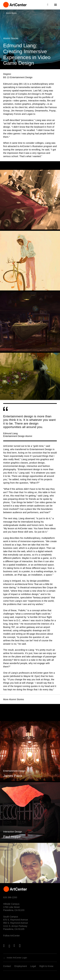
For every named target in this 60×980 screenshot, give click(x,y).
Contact (7, 966)
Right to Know (46, 966)
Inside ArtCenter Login (17, 958)
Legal (33, 966)
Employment (21, 966)
